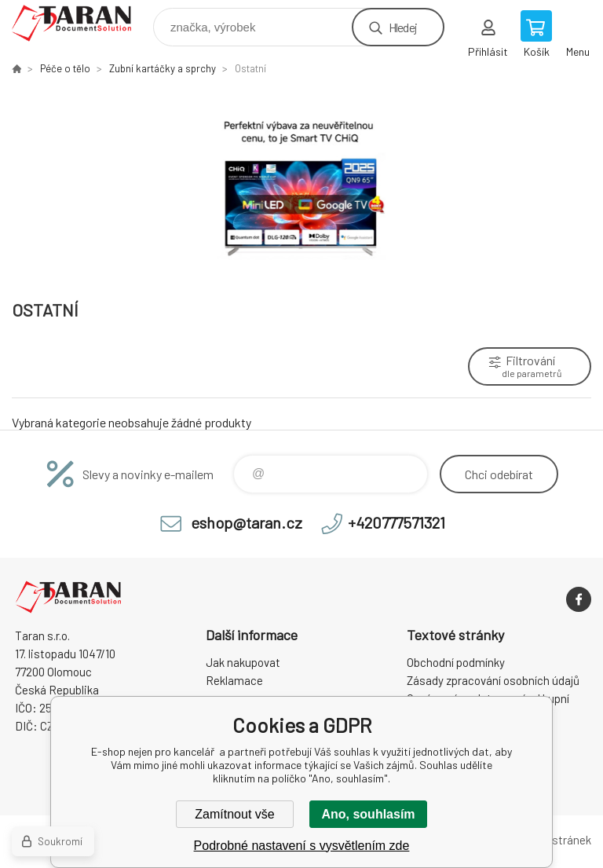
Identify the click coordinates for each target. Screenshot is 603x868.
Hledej (403, 27)
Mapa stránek (557, 840)
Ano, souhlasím (368, 814)
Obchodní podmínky (456, 662)
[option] (301, 186)
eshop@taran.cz (247, 522)
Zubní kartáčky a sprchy (163, 68)
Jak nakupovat (243, 662)
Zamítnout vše (234, 814)
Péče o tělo (65, 68)
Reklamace (234, 680)
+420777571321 (397, 522)
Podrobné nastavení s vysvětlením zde (302, 846)
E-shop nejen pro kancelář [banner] (81, 23)
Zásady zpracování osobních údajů (493, 680)
